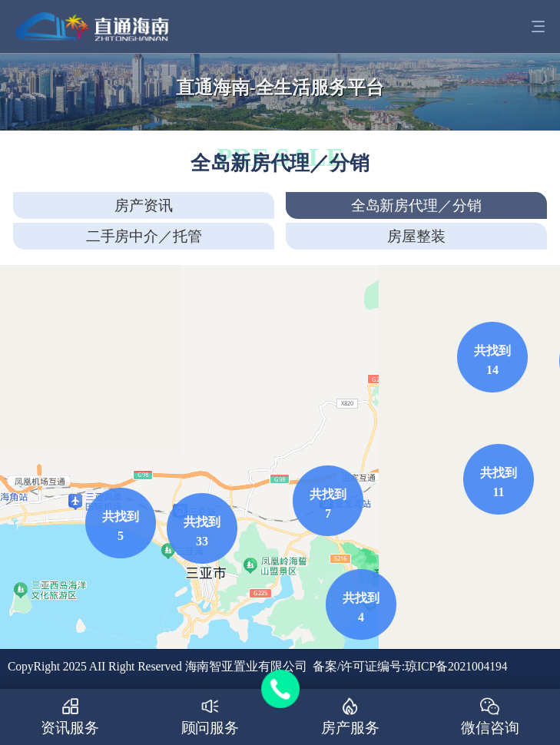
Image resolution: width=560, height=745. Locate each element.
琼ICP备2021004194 (456, 666)
